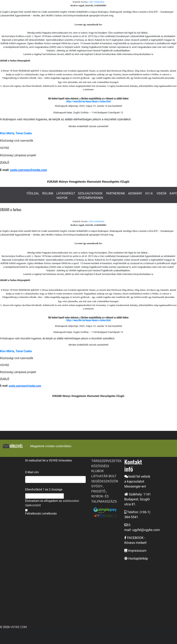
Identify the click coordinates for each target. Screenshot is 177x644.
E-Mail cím (32, 472)
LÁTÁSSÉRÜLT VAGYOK (66, 196)
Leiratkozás (49, 513)
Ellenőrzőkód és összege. (44, 489)
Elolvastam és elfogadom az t (52, 503)
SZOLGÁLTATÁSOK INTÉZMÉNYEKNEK (90, 196)
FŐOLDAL (33, 193)
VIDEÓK (161, 193)
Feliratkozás (33, 513)
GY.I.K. (149, 193)
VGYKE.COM (18, 627)
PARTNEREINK (116, 193)
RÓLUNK (48, 193)
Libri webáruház (97, 2)
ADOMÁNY (135, 193)
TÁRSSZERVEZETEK (106, 461)
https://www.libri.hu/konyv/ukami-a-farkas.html (88, 101)
